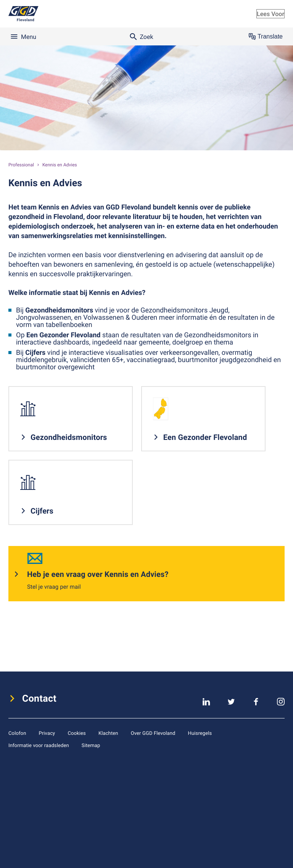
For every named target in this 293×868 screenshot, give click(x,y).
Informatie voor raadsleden (39, 745)
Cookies (77, 733)
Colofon (17, 733)
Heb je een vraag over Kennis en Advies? (98, 574)
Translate (266, 37)
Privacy (47, 733)
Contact (39, 699)
